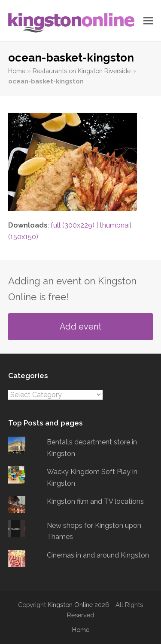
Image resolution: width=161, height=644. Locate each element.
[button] (148, 21)
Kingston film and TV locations (95, 501)
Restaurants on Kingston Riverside (82, 71)
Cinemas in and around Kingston (98, 555)
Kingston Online (70, 605)
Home (17, 71)
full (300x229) (73, 225)
